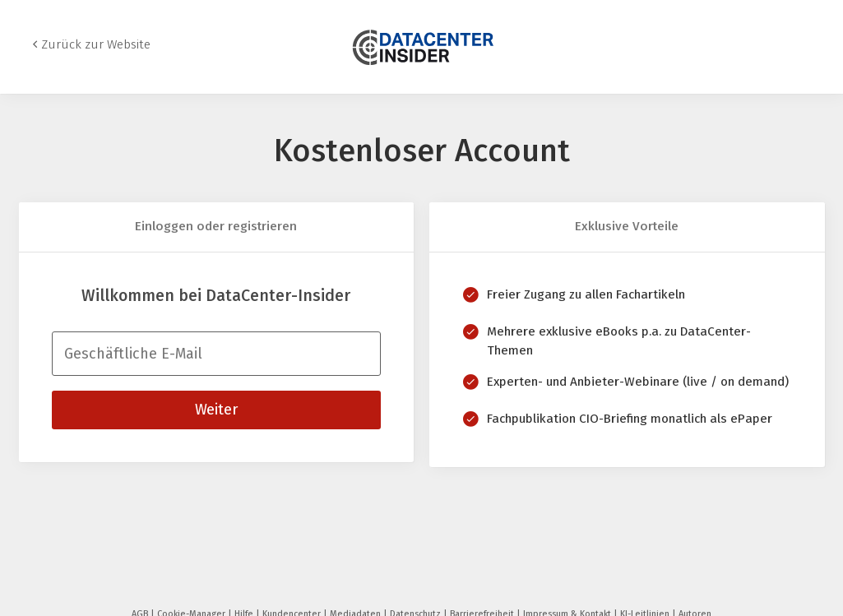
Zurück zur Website (96, 44)
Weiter (216, 410)
